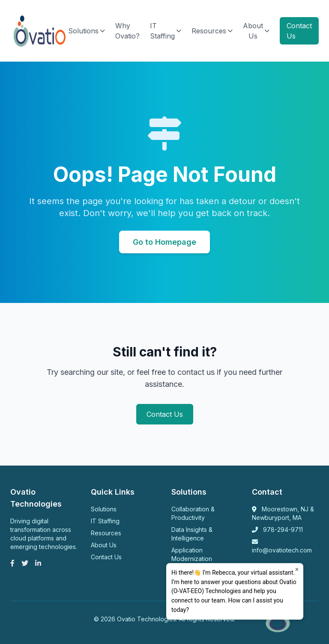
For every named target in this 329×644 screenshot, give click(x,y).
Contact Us (299, 31)
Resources (212, 31)
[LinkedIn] (38, 563)
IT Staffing (166, 31)
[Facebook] (12, 563)
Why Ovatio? (127, 31)
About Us (256, 31)
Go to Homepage (164, 242)
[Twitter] (25, 563)
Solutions (87, 31)
